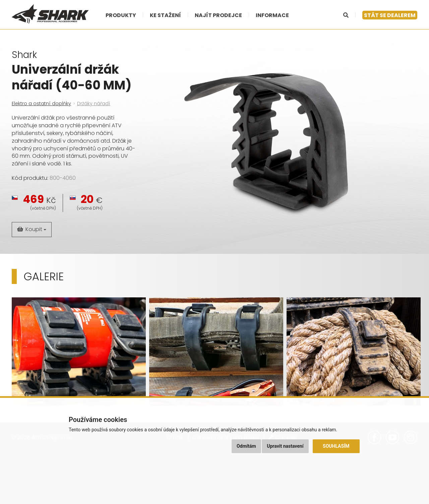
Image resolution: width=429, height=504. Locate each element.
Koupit (32, 229)
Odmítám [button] (246, 446)
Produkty (121, 15)
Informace (272, 15)
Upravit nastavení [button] (285, 446)
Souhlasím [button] (336, 446)
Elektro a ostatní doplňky (41, 103)
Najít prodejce (218, 15)
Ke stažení (165, 15)
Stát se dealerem (390, 15)
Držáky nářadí (94, 103)
